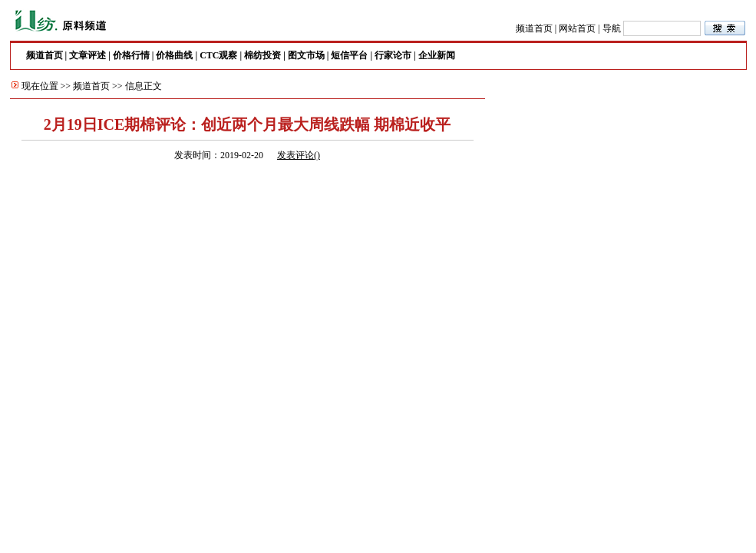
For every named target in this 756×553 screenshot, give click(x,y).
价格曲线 (174, 55)
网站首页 (577, 28)
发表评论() (299, 155)
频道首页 (534, 28)
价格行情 (131, 55)
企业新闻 (437, 55)
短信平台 (349, 55)
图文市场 (306, 55)
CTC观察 (218, 55)
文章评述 (87, 55)
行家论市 (393, 55)
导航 (612, 28)
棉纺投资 (262, 55)
